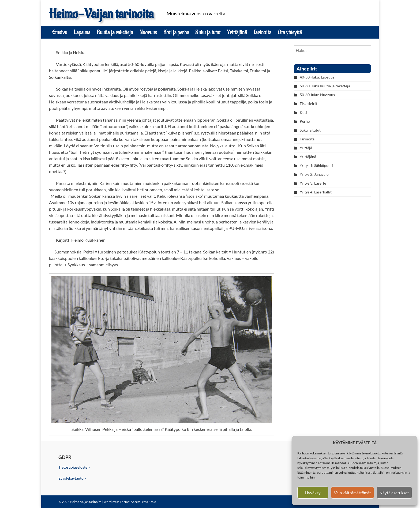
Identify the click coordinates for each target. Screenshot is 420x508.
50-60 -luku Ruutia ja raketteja (325, 86)
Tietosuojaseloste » (74, 467)
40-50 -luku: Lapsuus (317, 77)
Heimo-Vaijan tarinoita (101, 14)
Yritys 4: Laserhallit (316, 192)
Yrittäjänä (237, 32)
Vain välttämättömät (352, 493)
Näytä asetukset (394, 493)
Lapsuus (82, 32)
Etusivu (60, 32)
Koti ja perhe (176, 32)
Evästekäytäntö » (72, 478)
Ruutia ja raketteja (115, 32)
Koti (303, 112)
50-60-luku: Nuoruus (317, 95)
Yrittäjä (306, 148)
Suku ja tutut (208, 32)
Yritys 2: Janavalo (314, 174)
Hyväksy (313, 493)
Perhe (305, 121)
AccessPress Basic (143, 502)
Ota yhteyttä (290, 32)
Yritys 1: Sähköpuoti (316, 165)
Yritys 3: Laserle (313, 183)
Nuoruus (148, 32)
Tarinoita (262, 32)
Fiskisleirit (308, 104)
